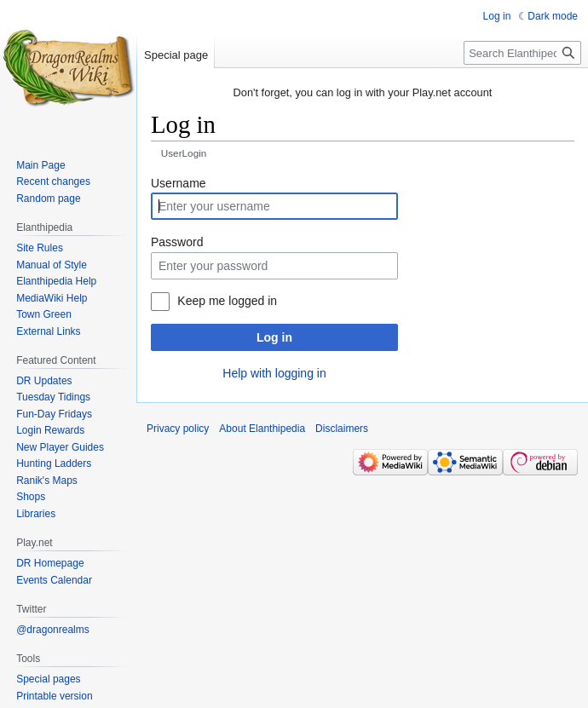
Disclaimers (342, 429)
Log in (274, 337)
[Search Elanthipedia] (522, 53)
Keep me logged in (227, 301)
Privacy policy (178, 429)
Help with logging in (274, 373)
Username (179, 183)
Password (177, 242)
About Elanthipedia (262, 429)
